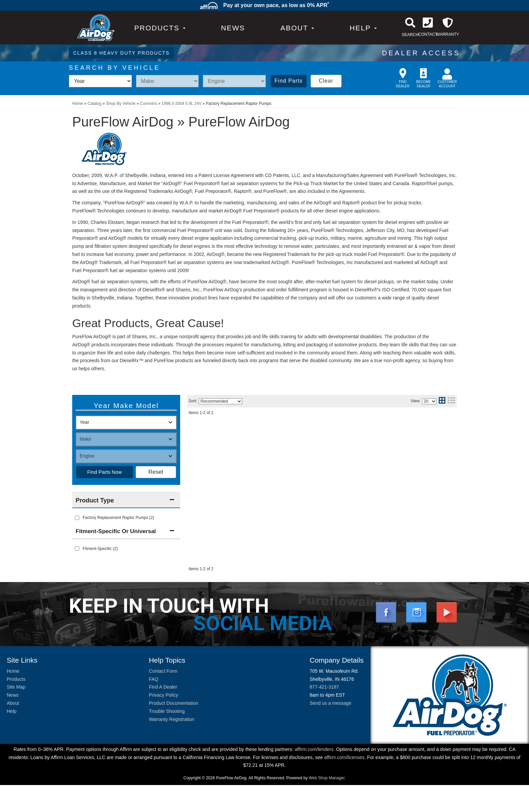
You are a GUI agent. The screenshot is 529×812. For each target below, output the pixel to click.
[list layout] (451, 401)
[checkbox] (77, 548)
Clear (326, 81)
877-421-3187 (324, 714)
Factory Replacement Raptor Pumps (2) (118, 518)
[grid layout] (442, 401)
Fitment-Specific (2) (100, 549)
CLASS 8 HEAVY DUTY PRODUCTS (121, 53)
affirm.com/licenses (344, 784)
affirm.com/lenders (314, 776)
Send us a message (331, 730)
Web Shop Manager (327, 805)
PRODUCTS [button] (160, 28)
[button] (297, 28)
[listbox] (100, 81)
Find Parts (289, 81)
